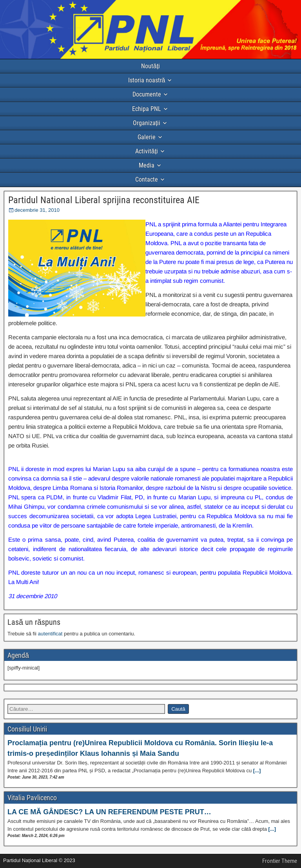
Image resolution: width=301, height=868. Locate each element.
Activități (147, 151)
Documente (147, 94)
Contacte (147, 179)
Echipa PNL (147, 109)
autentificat (50, 634)
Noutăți (150, 66)
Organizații (147, 123)
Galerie (147, 137)
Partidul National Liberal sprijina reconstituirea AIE (104, 200)
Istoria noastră (147, 80)
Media (147, 165)
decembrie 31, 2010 (37, 210)
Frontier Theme (280, 861)
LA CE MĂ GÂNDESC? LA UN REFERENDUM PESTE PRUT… (109, 812)
